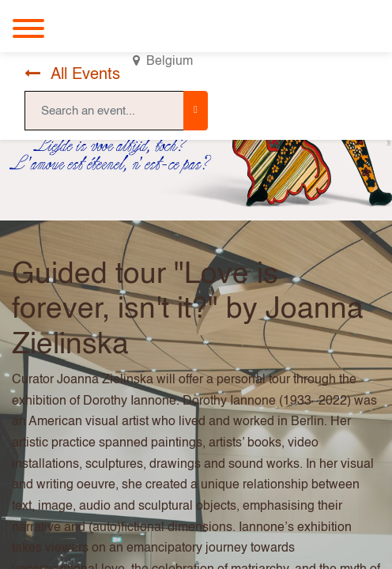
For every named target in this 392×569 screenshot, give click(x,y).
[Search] (196, 111)
